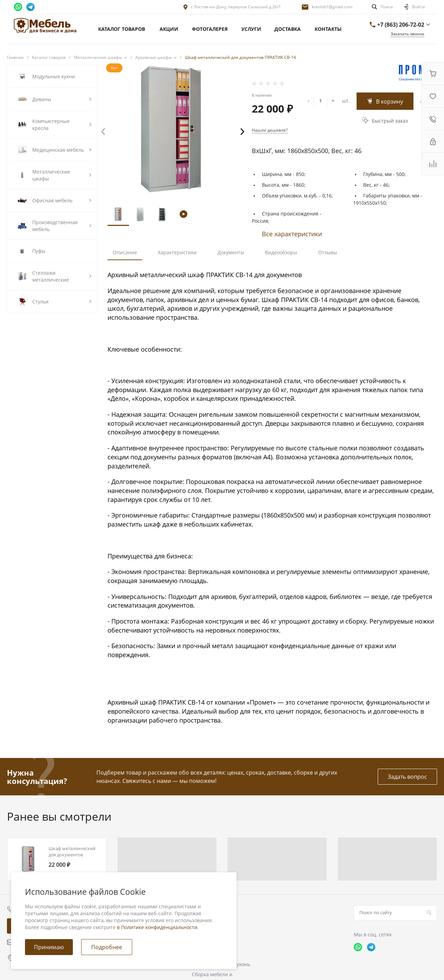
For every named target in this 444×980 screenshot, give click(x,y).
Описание (125, 252)
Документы (231, 252)
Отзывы (328, 252)
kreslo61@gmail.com (332, 7)
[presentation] (103, 130)
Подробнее (107, 947)
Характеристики (177, 252)
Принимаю (49, 947)
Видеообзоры (281, 252)
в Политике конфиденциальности (157, 927)
